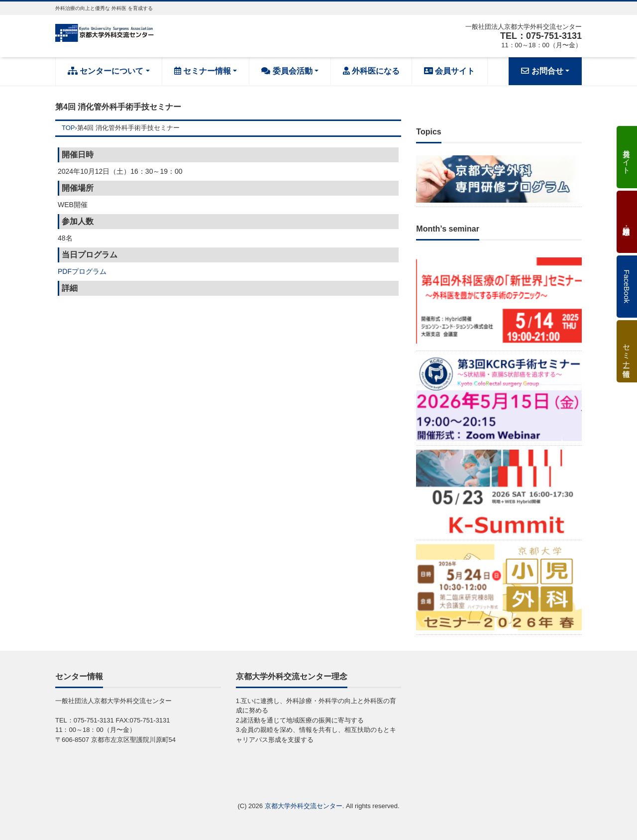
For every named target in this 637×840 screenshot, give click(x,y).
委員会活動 (287, 71)
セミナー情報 (203, 71)
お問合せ (542, 71)
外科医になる (371, 71)
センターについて (106, 71)
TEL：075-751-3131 (541, 36)
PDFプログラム (82, 271)
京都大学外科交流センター (304, 806)
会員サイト (449, 71)
